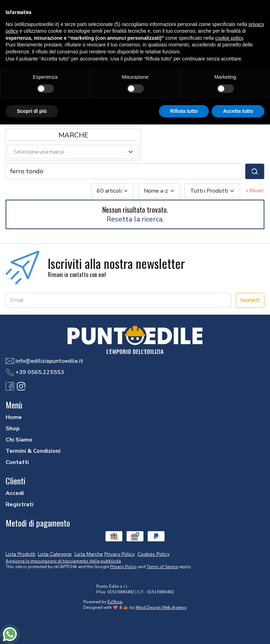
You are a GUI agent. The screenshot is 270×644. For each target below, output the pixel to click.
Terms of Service (162, 567)
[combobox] (112, 191)
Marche (73, 135)
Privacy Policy (123, 567)
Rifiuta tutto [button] (184, 111)
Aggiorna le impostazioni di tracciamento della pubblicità (63, 561)
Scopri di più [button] (32, 111)
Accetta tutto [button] (238, 111)
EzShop (115, 602)
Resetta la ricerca (134, 219)
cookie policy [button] (229, 38)
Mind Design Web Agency (161, 607)
